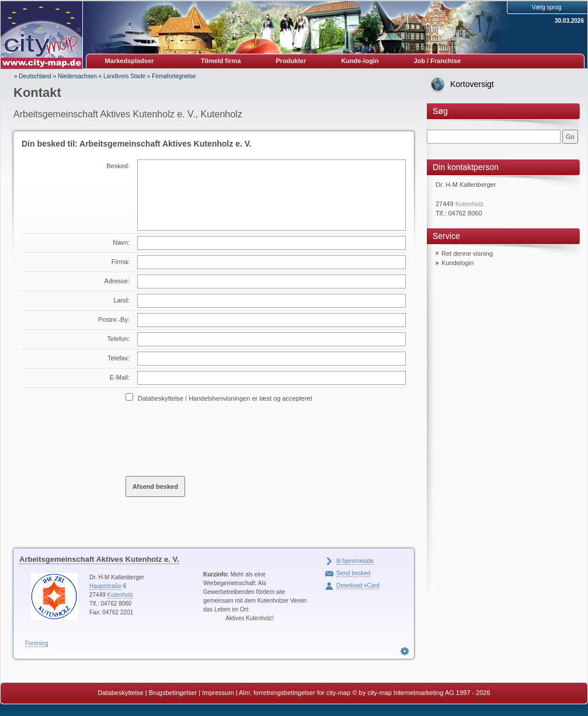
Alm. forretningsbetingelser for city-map (295, 693)
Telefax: (119, 358)
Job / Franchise (437, 61)
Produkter (291, 61)
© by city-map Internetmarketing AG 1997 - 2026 (421, 693)
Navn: (121, 242)
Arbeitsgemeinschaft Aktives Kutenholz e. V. (99, 559)
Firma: (121, 262)
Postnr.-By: (114, 319)
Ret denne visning (467, 253)
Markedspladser (130, 61)
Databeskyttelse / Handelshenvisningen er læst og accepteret (225, 398)
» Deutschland (33, 76)
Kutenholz (120, 595)
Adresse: (117, 281)
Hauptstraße (105, 586)
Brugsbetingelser (173, 693)
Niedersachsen (77, 76)
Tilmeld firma (221, 61)
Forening (36, 643)
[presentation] (214, 439)
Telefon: (118, 339)
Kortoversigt (472, 84)
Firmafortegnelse (174, 76)
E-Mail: (120, 377)
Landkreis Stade (124, 76)
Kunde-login (360, 61)
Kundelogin (457, 263)
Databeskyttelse (120, 693)
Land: (121, 300)
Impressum (218, 693)
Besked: (118, 166)
